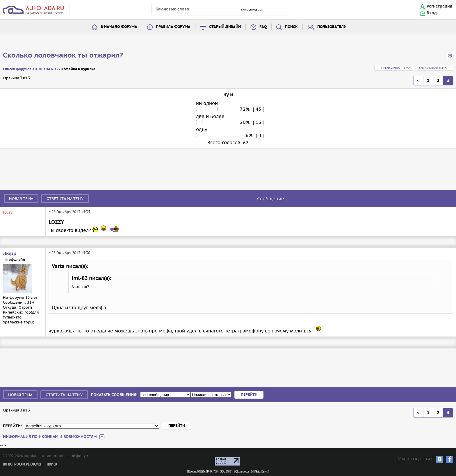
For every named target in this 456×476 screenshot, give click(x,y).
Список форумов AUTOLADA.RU (29, 69)
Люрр (10, 254)
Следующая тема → (435, 68)
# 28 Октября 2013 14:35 (69, 212)
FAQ (263, 27)
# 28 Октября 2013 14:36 (69, 253)
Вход (432, 13)
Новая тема (21, 199)
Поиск (291, 27)
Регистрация (439, 6)
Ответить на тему (65, 199)
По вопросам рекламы (22, 465)
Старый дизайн (225, 27)
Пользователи (332, 27)
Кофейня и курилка (78, 69)
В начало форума (119, 27)
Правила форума (173, 27)
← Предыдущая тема (394, 68)
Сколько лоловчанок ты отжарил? (63, 56)
